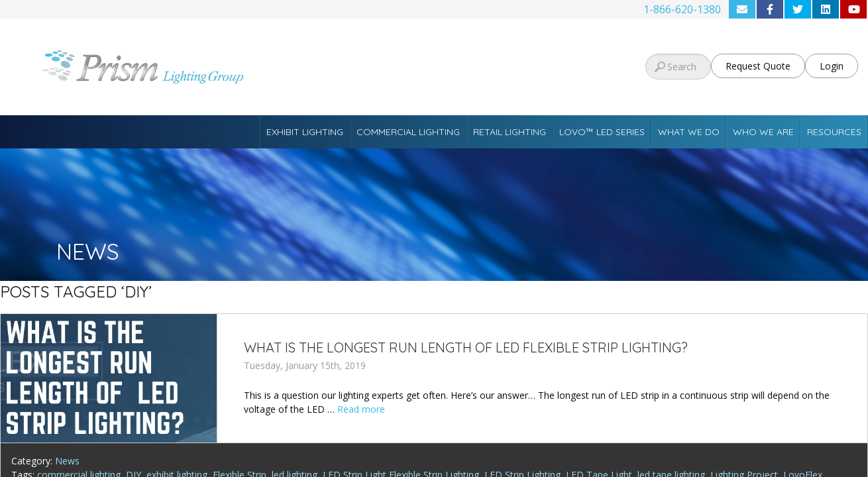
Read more (361, 409)
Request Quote (758, 66)
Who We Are (763, 132)
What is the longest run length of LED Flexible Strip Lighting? (466, 347)
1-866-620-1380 (682, 9)
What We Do (689, 132)
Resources (834, 132)
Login (832, 66)
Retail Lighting (510, 132)
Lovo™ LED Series (602, 132)
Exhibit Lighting (305, 132)
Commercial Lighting (408, 132)
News (67, 461)
